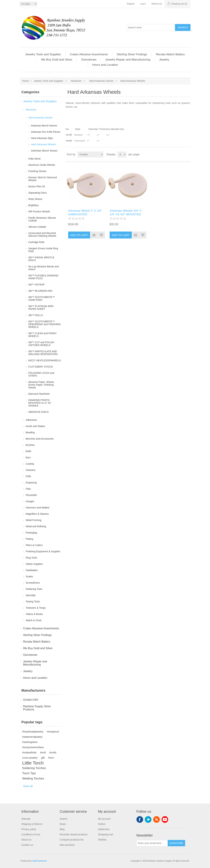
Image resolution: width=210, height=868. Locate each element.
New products (67, 845)
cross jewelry (30, 758)
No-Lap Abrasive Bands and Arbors (44, 268)
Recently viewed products (74, 834)
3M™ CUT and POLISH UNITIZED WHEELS (41, 344)
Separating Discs (38, 193)
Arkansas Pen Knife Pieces (46, 132)
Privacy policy (29, 829)
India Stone (35, 159)
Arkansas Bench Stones (44, 126)
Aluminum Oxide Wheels (42, 165)
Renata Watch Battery (170, 54)
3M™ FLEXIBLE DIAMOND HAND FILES (43, 277)
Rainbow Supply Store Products (37, 708)
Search (64, 819)
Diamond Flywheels (39, 394)
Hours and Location (105, 65)
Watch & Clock (34, 620)
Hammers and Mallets (38, 508)
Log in (143, 4)
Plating (30, 539)
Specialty (31, 595)
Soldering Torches (34, 768)
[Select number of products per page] (122, 154)
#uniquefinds (29, 752)
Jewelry (164, 60)
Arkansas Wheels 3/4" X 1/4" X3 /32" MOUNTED (126, 212)
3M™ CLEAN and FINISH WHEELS (42, 335)
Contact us (27, 845)
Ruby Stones (35, 199)
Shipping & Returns (32, 824)
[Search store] (151, 27)
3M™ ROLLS (36, 315)
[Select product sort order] (90, 154)
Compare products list (72, 840)
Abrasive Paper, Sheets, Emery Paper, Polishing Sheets (41, 385)
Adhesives (31, 420)
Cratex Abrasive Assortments (89, 54)
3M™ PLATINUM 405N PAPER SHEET (41, 308)
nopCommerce (39, 861)
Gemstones (89, 60)
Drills (28, 476)
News (63, 824)
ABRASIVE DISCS (39, 412)
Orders (102, 824)
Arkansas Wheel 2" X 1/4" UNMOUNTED (85, 212)
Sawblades (32, 570)
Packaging (31, 533)
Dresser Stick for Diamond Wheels (43, 179)
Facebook (140, 819)
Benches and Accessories (40, 439)
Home (26, 81)
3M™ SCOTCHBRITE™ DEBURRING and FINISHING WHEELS (45, 324)
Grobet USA (31, 700)
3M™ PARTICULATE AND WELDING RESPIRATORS (43, 353)
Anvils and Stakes (35, 426)
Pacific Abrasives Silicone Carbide (42, 219)
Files (28, 489)
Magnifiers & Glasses (37, 514)
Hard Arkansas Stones (41, 118)
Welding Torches (33, 779)
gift (43, 758)
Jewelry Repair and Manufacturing (128, 60)
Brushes (30, 445)
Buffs (29, 451)
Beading (30, 432)
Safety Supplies (34, 564)
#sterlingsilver (30, 742)
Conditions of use (31, 834)
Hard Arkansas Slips (42, 138)
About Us (26, 840)
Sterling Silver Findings (132, 54)
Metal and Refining (36, 526)
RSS (156, 819)
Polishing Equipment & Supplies (43, 551)
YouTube (165, 819)
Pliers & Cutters (34, 545)
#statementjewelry (32, 737)
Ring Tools (31, 558)
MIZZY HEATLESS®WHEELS (45, 360)
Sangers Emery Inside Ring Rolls (43, 250)
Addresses (104, 829)
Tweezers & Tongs (36, 608)
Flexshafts (31, 495)
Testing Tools (33, 602)
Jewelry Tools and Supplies (43, 54)
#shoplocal (53, 732)
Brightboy (34, 205)
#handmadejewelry (33, 732)
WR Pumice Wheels (39, 212)
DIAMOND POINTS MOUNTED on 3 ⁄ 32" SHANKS (40, 403)
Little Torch (33, 763)
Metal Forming (34, 520)
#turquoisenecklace (33, 747)
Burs (28, 457)
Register (131, 4)
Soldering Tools (34, 589)
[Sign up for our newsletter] (152, 843)
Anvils (53, 752)
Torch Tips (29, 773)
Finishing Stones (37, 171)
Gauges (30, 501)
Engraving (31, 483)
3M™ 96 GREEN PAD (40, 291)
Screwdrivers (33, 583)
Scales (29, 576)
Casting (30, 464)
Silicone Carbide (37, 227)
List (188, 154)
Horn (51, 758)
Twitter (148, 819)
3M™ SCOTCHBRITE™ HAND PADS (42, 298)
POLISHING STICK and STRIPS (41, 374)
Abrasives (31, 110)
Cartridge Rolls (37, 242)
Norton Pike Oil (37, 186)
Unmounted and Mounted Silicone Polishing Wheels (42, 234)
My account (104, 819)
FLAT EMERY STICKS (41, 367)
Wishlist (102, 840)
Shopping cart (106, 834)
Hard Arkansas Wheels (43, 144)
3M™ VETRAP (37, 285)
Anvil (43, 752)
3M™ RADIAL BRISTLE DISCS (41, 259)
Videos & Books (34, 614)
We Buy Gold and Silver (57, 60)
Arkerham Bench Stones (44, 151)
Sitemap (26, 819)
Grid (181, 154)
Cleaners (31, 470)
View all (28, 786)
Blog (62, 829)
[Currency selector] (28, 4)
